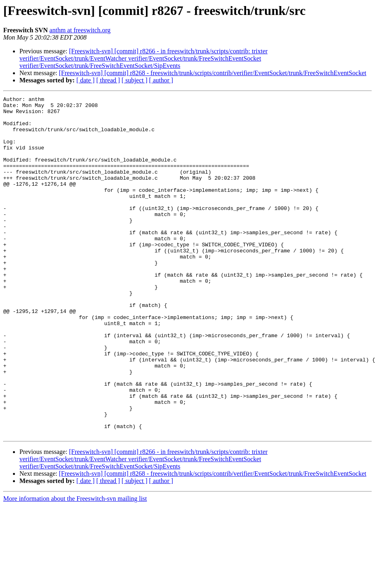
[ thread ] (108, 80)
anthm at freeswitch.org (80, 30)
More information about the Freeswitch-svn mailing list (75, 566)
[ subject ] (135, 80)
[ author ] (161, 80)
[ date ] (85, 80)
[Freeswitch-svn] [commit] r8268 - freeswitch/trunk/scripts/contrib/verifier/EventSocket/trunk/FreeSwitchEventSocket (213, 73)
